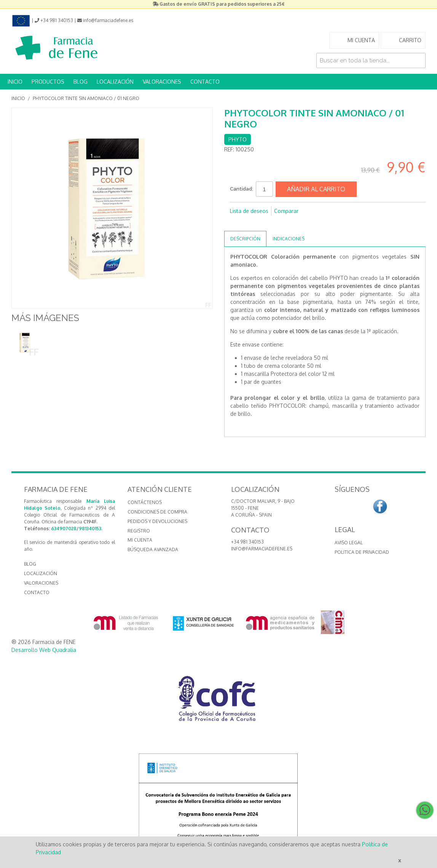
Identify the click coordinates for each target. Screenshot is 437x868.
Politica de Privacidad (362, 552)
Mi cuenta (140, 540)
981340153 (90, 529)
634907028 (64, 529)
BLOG (81, 82)
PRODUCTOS (48, 82)
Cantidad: (242, 189)
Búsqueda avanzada (153, 549)
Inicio (18, 98)
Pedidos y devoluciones (157, 521)
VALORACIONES (162, 82)
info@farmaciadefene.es (262, 549)
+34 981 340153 (247, 542)
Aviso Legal (349, 543)
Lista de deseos (249, 211)
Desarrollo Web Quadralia (44, 650)
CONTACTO (205, 82)
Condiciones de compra (157, 512)
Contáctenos (145, 502)
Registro (139, 531)
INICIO (15, 82)
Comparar (286, 211)
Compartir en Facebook (238, 223)
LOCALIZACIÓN (115, 82)
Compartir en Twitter (253, 223)
